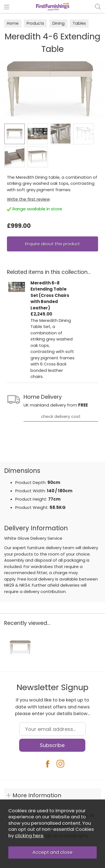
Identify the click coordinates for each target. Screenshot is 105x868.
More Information (37, 795)
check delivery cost (61, 416)
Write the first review (28, 199)
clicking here (29, 836)
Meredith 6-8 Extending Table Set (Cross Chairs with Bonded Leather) (50, 295)
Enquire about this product (53, 244)
